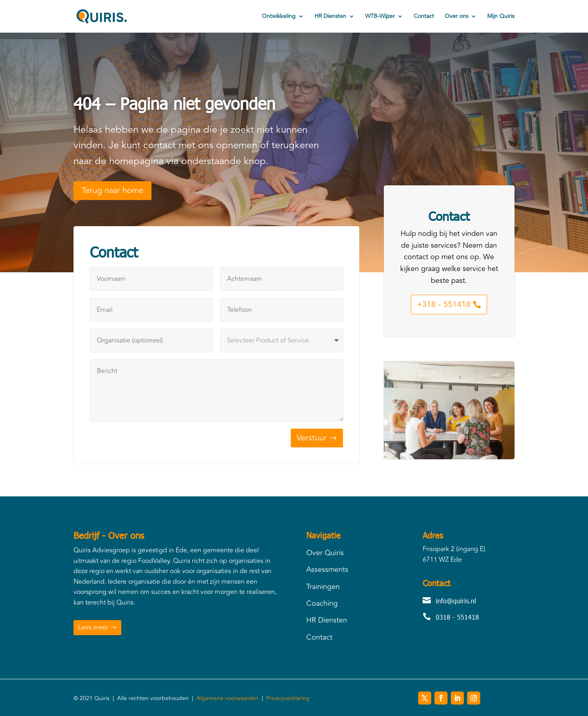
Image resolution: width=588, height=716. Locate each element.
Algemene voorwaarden (227, 698)
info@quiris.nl (456, 601)
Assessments (327, 569)
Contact (424, 17)
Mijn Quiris (501, 17)
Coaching (322, 603)
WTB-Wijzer (380, 17)
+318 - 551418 (444, 304)
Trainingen (323, 587)
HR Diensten (330, 17)
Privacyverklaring (288, 698)
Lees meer (93, 627)
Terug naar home (112, 190)
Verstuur (312, 438)
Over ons (457, 17)
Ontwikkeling (279, 17)
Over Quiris (325, 553)
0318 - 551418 (457, 617)
